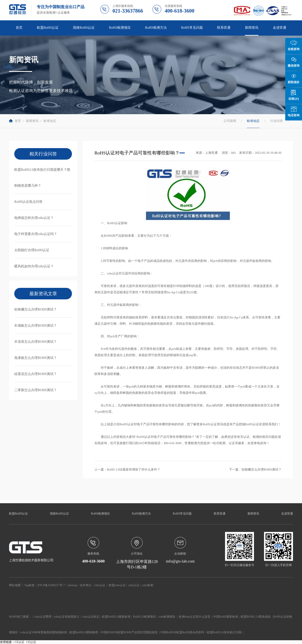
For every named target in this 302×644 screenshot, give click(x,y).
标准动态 (50, 121)
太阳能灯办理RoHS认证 (32, 250)
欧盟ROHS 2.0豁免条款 (256, 617)
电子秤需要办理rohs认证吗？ (36, 234)
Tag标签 (29, 585)
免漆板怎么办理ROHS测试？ (36, 358)
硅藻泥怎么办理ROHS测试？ (36, 374)
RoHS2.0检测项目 (144, 617)
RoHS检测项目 (120, 28)
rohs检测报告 (167, 617)
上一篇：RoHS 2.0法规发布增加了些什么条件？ (127, 469)
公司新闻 (230, 121)
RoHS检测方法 (156, 28)
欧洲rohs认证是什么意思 (195, 617)
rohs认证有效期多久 (67, 617)
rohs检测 (148, 585)
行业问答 (277, 121)
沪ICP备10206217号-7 (51, 585)
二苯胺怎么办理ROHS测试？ (36, 390)
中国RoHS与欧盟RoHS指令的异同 (182, 632)
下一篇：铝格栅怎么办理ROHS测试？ (255, 469)
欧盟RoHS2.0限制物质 (84, 632)
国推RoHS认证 (84, 28)
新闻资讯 (252, 28)
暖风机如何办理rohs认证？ (34, 266)
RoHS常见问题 (192, 28)
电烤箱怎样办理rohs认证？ (34, 218)
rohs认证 (100, 585)
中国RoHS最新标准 (226, 617)
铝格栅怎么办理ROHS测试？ (36, 309)
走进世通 (280, 28)
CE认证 (20, 642)
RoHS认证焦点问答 (28, 202)
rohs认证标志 (91, 617)
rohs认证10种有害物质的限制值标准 (44, 632)
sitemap (72, 585)
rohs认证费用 (43, 617)
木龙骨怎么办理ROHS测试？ (36, 342)
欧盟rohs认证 (117, 585)
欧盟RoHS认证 (48, 28)
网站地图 (15, 585)
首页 (19, 28)
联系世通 (224, 28)
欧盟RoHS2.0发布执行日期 (224, 632)
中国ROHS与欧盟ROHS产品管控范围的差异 (129, 632)
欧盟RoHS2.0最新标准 (116, 617)
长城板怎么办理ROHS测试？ (36, 325)
